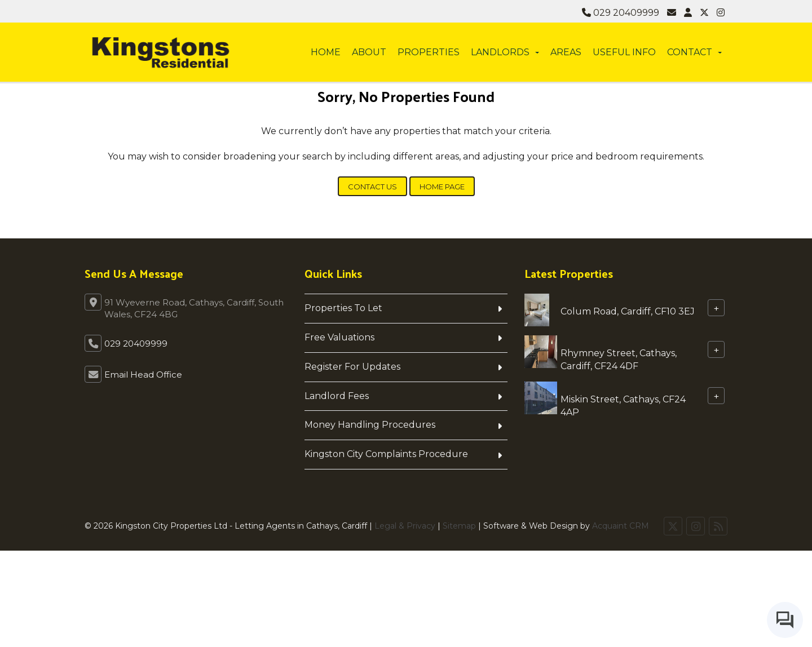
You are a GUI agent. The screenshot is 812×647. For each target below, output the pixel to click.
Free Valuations (339, 337)
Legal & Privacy (405, 526)
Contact (694, 52)
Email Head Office (143, 375)
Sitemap (459, 526)
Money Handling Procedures (370, 425)
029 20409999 (621, 13)
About (369, 52)
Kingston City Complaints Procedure (386, 454)
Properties (429, 52)
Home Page (442, 187)
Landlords (505, 52)
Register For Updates (352, 367)
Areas (566, 52)
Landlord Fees (337, 396)
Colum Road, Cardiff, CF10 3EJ (628, 311)
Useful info (624, 52)
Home (326, 52)
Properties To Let (343, 308)
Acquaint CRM (621, 526)
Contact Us (372, 187)
